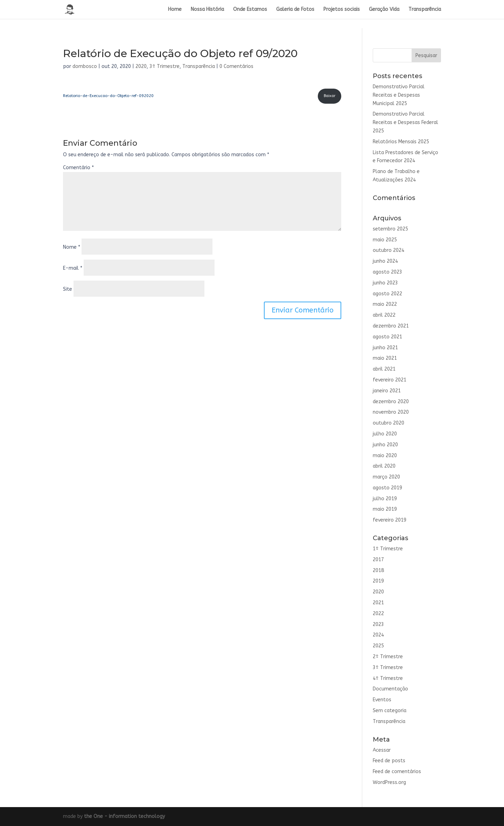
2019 (378, 581)
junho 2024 (385, 261)
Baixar (330, 96)
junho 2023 (385, 283)
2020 (141, 66)
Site (68, 289)
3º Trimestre (164, 66)
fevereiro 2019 (390, 520)
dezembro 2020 (391, 402)
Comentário (78, 168)
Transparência (425, 10)
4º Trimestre (388, 678)
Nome (72, 247)
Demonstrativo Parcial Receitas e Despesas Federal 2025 (405, 122)
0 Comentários (236, 66)
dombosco (85, 66)
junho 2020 (385, 445)
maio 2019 (385, 509)
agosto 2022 (387, 294)
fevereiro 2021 (390, 380)
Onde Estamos (250, 10)
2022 (378, 614)
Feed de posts (389, 761)
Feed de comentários (397, 772)
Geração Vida (384, 10)
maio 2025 (385, 240)
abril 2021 (384, 369)
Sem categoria (390, 711)
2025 (378, 646)
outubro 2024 (388, 250)
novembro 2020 (391, 412)
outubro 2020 (388, 423)
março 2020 (386, 477)
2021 (378, 603)
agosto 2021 (387, 337)
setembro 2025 (390, 229)
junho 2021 (385, 348)
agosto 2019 (387, 488)
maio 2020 (385, 456)
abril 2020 (384, 466)
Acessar (382, 750)
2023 (378, 624)
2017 (378, 560)
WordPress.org (389, 782)
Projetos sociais (342, 10)
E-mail (73, 268)
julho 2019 (385, 499)
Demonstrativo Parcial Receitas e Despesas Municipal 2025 (399, 95)
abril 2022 (384, 315)
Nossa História (207, 10)
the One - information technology (124, 816)
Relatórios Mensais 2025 (401, 142)
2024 (378, 635)
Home (175, 10)
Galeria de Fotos (295, 10)
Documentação (390, 689)
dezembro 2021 (391, 326)
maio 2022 (385, 304)
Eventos (382, 700)
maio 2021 (385, 358)
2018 (378, 570)
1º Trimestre (388, 549)
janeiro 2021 (387, 391)
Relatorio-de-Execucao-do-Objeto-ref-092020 (108, 96)
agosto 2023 (387, 272)
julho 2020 (385, 434)
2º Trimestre (388, 657)
